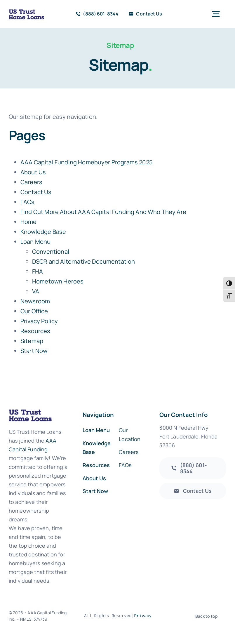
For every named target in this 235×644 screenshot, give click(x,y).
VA (36, 291)
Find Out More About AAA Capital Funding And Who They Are (103, 212)
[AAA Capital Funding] (193, 468)
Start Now (34, 351)
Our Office (34, 311)
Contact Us (36, 192)
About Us (33, 172)
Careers (31, 182)
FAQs (28, 202)
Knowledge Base (43, 232)
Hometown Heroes (58, 281)
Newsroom (35, 301)
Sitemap (32, 341)
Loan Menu (35, 242)
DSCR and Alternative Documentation (83, 261)
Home (29, 222)
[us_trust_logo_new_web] (27, 14)
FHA (38, 271)
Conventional (51, 251)
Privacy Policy (39, 321)
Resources (35, 331)
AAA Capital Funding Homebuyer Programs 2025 (87, 162)
